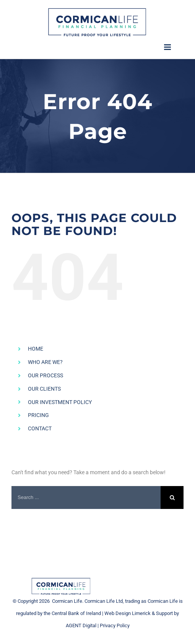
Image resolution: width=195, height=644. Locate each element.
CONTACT (40, 428)
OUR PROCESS (45, 375)
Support (164, 613)
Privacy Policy (115, 625)
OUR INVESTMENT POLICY (60, 402)
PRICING (38, 415)
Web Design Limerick (128, 613)
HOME (36, 349)
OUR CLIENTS (44, 389)
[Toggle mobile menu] (168, 47)
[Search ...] (86, 497)
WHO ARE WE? (45, 362)
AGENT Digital (81, 625)
